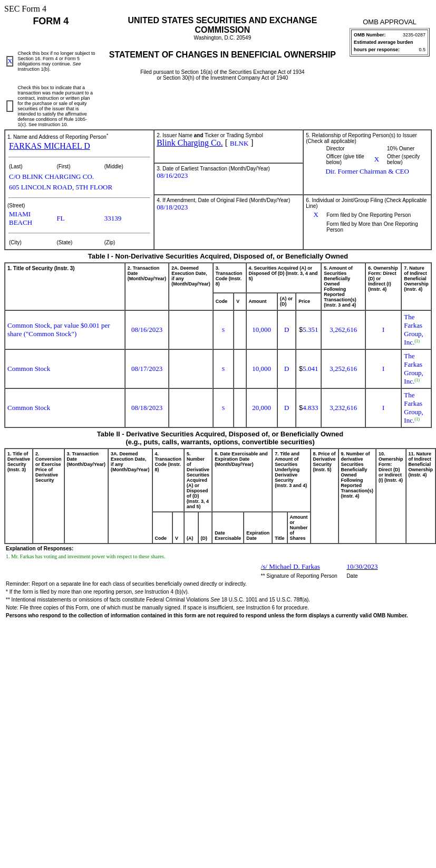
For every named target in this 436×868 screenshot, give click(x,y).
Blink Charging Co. (190, 143)
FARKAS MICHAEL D (50, 146)
